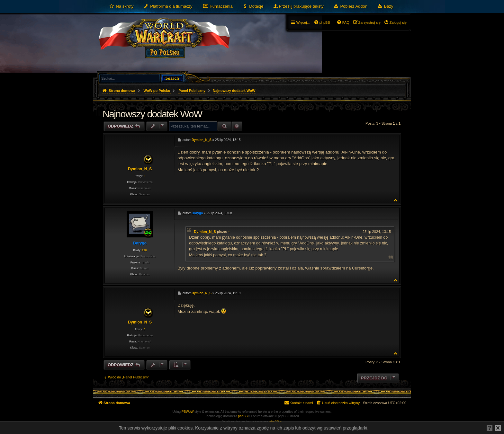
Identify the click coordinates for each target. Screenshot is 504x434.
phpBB (243, 416)
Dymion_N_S (140, 169)
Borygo (140, 243)
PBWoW (188, 412)
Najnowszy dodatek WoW (234, 91)
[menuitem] (121, 6)
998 (144, 250)
